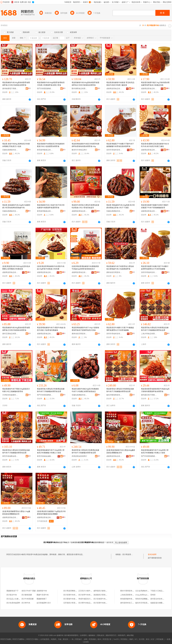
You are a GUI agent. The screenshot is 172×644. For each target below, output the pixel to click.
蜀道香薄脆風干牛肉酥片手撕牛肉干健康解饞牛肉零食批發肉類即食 (120, 145)
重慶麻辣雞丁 (42, 599)
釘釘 (153, 639)
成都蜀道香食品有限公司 (114, 89)
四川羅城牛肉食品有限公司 (74, 599)
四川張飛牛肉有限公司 (72, 595)
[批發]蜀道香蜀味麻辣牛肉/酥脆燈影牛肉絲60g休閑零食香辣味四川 (85, 268)
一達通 (168, 639)
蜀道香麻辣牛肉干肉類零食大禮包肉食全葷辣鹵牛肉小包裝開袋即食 (120, 268)
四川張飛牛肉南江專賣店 (103, 603)
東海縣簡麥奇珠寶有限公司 (131, 599)
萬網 (131, 639)
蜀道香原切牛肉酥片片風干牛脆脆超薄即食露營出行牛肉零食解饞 (120, 329)
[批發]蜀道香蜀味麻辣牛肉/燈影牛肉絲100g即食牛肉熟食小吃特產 (51, 268)
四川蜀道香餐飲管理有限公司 (75, 591)
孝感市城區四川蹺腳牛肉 (88, 599)
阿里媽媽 (92, 639)
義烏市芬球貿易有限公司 (145, 603)
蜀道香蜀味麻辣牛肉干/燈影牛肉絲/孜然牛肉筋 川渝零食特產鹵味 (51, 329)
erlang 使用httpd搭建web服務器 (147, 595)
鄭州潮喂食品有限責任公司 (80, 89)
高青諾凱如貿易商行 (79, 456)
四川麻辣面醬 (27, 595)
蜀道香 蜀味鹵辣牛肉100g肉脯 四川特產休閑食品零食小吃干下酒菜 (121, 206)
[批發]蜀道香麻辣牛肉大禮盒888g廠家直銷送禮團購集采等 (121, 451)
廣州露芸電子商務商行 (149, 395)
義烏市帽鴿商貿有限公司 (114, 395)
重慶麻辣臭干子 (12, 591)
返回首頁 (110, 542)
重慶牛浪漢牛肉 (43, 595)
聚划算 (66, 639)
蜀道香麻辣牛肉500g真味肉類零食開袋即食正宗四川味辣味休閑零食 (16, 84)
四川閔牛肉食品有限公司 (88, 603)
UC (136, 639)
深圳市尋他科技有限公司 (114, 150)
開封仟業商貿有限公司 (129, 591)
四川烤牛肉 (26, 603)
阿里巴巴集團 (6, 639)
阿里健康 (160, 639)
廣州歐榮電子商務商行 (10, 89)
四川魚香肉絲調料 (13, 603)
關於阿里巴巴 (111, 635)
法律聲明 (83, 635)
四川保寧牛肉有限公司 (87, 595)
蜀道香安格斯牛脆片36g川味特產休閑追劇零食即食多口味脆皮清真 (155, 84)
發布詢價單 (152, 554)
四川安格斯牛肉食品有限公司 (105, 599)
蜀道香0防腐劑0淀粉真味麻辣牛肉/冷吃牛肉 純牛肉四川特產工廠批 (155, 145)
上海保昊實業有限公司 (129, 595)
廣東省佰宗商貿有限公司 (114, 272)
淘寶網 (53, 639)
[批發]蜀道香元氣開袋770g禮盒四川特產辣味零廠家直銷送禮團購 (51, 513)
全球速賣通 (45, 639)
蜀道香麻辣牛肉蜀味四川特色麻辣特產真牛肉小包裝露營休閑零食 (51, 145)
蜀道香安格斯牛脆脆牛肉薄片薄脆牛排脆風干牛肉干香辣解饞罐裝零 (155, 206)
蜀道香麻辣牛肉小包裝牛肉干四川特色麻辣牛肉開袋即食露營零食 (51, 206)
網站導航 (130, 635)
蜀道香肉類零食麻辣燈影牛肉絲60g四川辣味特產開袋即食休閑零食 (155, 390)
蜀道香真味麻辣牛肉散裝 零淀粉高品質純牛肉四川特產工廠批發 (120, 84)
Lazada (86, 642)
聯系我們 (122, 635)
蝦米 (99, 639)
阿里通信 (124, 639)
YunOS (116, 639)
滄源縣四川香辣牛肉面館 (103, 595)
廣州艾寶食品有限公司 (10, 334)
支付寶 (141, 639)
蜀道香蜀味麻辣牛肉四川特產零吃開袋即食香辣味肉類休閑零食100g (85, 145)
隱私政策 (101, 635)
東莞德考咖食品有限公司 (45, 150)
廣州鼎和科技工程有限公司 (131, 603)
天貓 (59, 639)
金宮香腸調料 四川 (44, 603)
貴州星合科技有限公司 (159, 599)
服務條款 (92, 635)
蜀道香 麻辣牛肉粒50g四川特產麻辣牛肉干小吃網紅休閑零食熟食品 (85, 390)
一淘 (72, 639)
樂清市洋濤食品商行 (79, 150)
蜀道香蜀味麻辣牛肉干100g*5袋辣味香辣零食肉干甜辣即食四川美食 (85, 329)
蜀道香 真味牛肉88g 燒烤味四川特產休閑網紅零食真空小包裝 (16, 145)
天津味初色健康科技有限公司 (10, 395)
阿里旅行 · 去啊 (81, 639)
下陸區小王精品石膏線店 (160, 591)
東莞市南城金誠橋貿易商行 (45, 456)
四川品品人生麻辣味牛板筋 (17, 599)
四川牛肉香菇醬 (28, 599)
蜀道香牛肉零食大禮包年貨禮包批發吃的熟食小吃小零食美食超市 (85, 206)
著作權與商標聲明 (71, 635)
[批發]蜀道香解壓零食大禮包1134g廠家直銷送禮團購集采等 (16, 513)
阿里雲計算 (107, 639)
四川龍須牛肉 (12, 595)
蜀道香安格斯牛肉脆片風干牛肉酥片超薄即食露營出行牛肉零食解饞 (155, 268)
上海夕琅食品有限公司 (149, 334)
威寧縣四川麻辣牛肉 (101, 591)
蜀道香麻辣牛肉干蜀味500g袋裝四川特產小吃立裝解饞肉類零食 (16, 390)
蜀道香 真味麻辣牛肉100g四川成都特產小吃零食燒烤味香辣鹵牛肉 (16, 206)
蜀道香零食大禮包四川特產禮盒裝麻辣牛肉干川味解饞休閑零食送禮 (155, 329)
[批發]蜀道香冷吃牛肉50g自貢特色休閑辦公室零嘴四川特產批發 (16, 268)
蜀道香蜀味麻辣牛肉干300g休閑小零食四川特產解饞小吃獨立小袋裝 (51, 451)
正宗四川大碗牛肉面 (86, 591)
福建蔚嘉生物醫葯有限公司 (161, 603)
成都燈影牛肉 (42, 591)
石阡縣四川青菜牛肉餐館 (73, 603)
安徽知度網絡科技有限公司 (10, 150)
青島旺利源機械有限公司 (145, 599)
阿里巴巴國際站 (18, 639)
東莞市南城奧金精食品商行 (10, 456)
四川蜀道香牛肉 (128, 554)
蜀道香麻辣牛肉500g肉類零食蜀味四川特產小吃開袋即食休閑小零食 (51, 84)
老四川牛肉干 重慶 (29, 591)
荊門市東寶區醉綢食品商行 (45, 89)
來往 (148, 639)
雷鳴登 (153, 595)
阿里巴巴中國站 (32, 639)
